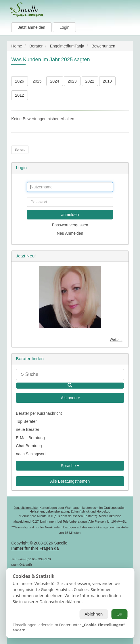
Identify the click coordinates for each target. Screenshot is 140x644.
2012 (19, 95)
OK (119, 614)
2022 (90, 81)
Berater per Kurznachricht (39, 413)
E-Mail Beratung (30, 438)
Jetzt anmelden (31, 27)
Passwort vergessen (70, 225)
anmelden (70, 215)
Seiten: (20, 150)
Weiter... (116, 340)
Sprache (70, 466)
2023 (72, 81)
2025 (37, 81)
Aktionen (70, 398)
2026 (19, 81)
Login (64, 27)
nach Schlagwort (31, 454)
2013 (107, 81)
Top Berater (26, 421)
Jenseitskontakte (26, 508)
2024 (54, 81)
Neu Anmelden (70, 233)
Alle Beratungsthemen (70, 481)
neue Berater (27, 429)
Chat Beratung (29, 446)
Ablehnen (94, 614)
